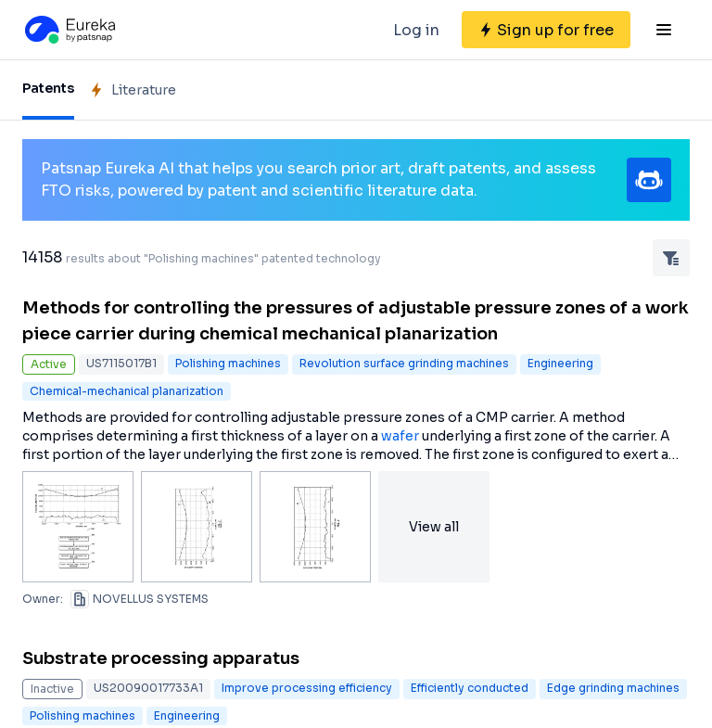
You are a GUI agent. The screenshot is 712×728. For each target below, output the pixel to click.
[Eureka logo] (69, 30)
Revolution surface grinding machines (404, 363)
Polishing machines (228, 363)
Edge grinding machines (613, 688)
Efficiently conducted (470, 688)
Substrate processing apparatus (161, 658)
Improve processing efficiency (307, 688)
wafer (400, 436)
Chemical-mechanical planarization (127, 391)
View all (434, 527)
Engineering (560, 363)
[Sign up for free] (546, 30)
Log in (416, 30)
